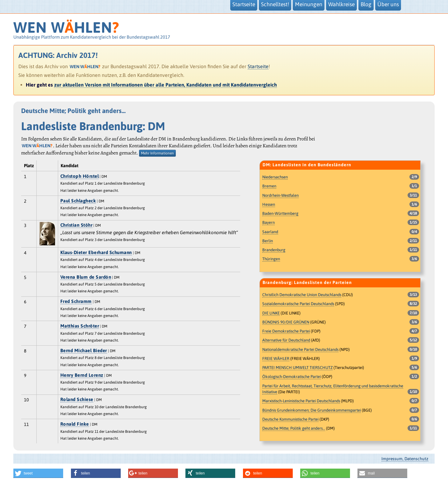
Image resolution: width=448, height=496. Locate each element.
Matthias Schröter (80, 326)
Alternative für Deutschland (286, 340)
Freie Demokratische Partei (286, 331)
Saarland (270, 232)
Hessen (269, 204)
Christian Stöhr (77, 225)
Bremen (269, 186)
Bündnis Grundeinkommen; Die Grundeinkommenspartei (312, 410)
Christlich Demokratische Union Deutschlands (302, 295)
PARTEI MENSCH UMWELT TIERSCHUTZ (297, 368)
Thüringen (271, 259)
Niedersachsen (275, 177)
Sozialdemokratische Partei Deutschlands (298, 304)
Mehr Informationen (157, 153)
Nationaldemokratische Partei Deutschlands (300, 350)
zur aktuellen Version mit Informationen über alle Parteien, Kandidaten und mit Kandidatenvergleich (166, 85)
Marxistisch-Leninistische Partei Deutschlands (301, 401)
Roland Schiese (77, 399)
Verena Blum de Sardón (86, 277)
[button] (38, 473)
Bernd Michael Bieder (84, 350)
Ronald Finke (75, 424)
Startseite (258, 66)
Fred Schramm (76, 301)
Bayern (268, 222)
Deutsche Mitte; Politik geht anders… (294, 428)
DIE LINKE (271, 313)
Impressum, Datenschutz (405, 459)
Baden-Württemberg (280, 213)
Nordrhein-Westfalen (280, 195)
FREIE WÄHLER (276, 359)
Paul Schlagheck (78, 201)
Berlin (268, 241)
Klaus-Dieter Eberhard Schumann (96, 252)
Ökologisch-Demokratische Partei (292, 377)
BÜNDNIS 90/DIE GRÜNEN (286, 322)
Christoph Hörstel (80, 176)
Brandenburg (274, 250)
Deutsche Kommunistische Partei (290, 419)
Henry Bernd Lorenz (82, 375)
